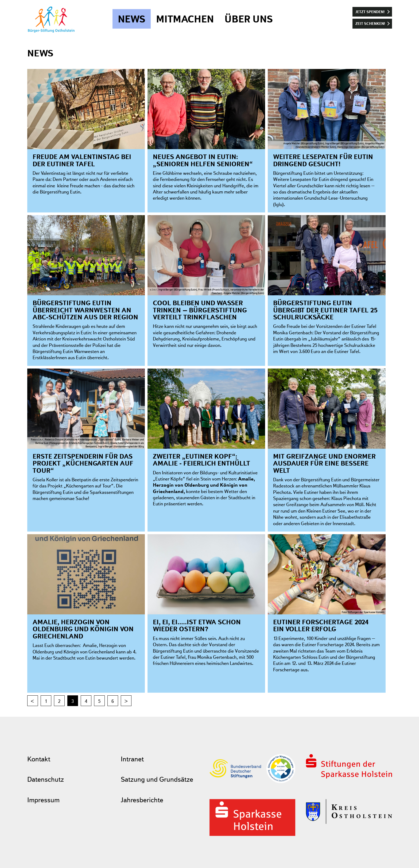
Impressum (43, 800)
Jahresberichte (142, 800)
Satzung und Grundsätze (157, 779)
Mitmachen (185, 19)
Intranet (132, 759)
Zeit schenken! (370, 23)
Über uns (249, 19)
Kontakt (39, 759)
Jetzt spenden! (370, 12)
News (132, 19)
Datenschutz (46, 779)
